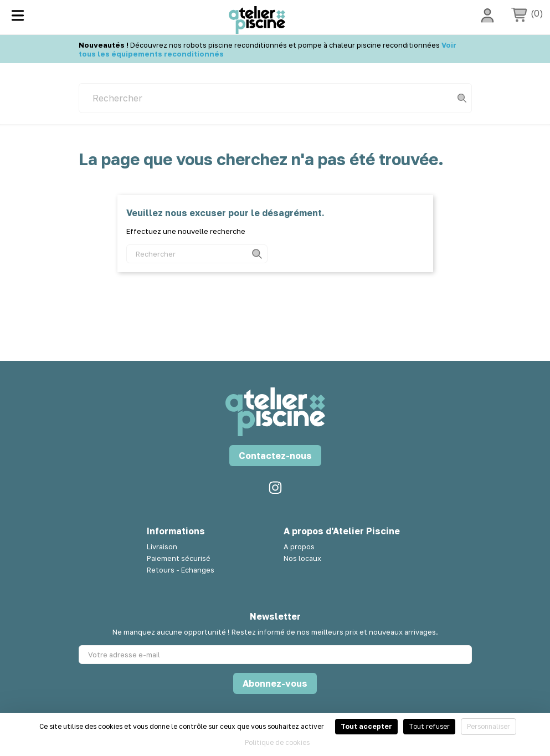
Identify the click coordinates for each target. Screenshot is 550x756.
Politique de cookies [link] (277, 742)
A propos (299, 546)
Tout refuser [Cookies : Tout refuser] (429, 726)
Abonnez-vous (275, 683)
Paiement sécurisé (179, 558)
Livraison (162, 546)
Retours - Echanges (181, 570)
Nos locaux (302, 558)
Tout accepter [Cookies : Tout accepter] (366, 726)
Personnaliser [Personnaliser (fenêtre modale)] (489, 726)
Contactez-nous (275, 456)
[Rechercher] (275, 98)
